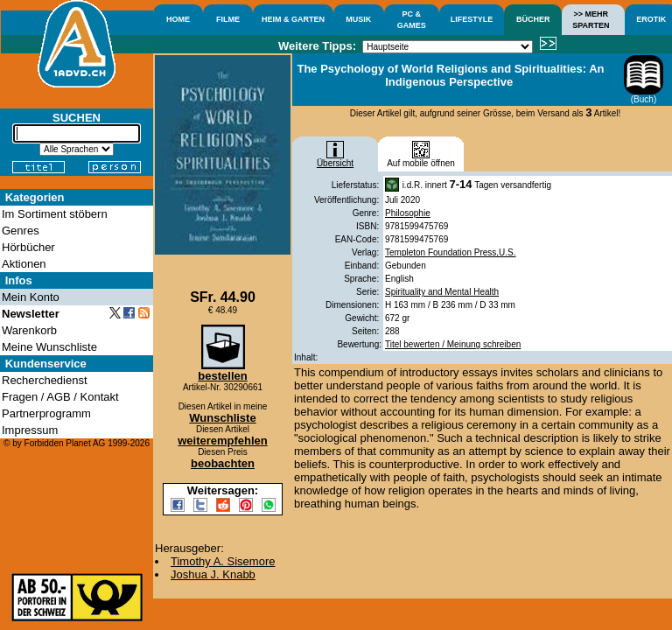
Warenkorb (29, 330)
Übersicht (335, 159)
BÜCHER (533, 19)
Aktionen (24, 264)
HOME (178, 19)
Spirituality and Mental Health (442, 292)
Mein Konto (31, 297)
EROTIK (651, 19)
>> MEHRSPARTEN (591, 20)
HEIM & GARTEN (293, 19)
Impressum (30, 430)
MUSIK (358, 19)
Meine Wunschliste (49, 347)
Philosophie (408, 213)
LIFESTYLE (472, 19)
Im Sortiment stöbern (55, 214)
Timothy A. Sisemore (223, 561)
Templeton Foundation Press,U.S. (451, 252)
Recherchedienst (45, 380)
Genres (21, 231)
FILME (228, 19)
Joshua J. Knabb (213, 574)
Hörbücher (28, 247)
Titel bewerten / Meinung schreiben (453, 344)
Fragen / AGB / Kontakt (60, 397)
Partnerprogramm (46, 413)
